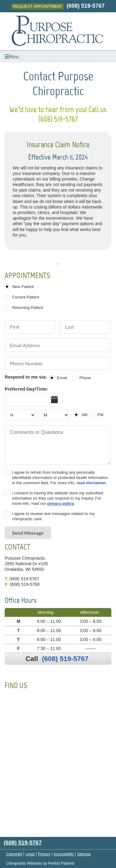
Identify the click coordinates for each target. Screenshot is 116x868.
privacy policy (61, 503)
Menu (12, 57)
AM (84, 415)
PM (101, 415)
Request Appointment (38, 6)
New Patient (23, 287)
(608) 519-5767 (86, 6)
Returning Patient (28, 308)
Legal (30, 854)
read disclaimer (91, 483)
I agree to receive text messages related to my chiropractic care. (53, 516)
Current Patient (26, 297)
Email (62, 378)
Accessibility (64, 854)
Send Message (28, 533)
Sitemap (84, 854)
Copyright (14, 854)
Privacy (44, 854)
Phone (85, 378)
